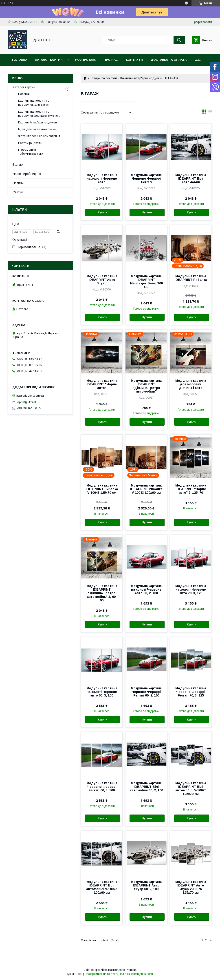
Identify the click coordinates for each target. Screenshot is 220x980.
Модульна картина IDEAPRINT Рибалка (191, 278)
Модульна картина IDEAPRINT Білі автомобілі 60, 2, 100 (146, 787)
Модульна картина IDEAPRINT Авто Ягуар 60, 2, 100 (146, 885)
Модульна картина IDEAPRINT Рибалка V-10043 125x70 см (102, 489)
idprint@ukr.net (26, 402)
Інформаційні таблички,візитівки (31, 152)
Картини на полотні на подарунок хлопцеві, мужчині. (39, 114)
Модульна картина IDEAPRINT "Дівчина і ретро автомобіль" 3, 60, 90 (102, 593)
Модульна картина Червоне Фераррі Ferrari (146, 179)
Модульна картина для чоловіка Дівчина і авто (191, 384)
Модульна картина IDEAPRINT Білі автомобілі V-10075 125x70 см (191, 788)
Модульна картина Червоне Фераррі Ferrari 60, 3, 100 (102, 787)
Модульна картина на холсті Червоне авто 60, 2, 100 (146, 589)
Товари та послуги (103, 78)
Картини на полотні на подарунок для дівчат (34, 103)
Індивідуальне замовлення (37, 129)
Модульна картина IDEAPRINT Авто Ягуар (102, 280)
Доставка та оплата (169, 60)
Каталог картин (49, 60)
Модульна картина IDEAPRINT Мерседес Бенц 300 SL (146, 281)
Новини (18, 183)
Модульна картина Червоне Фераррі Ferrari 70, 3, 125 (191, 692)
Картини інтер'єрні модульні (141, 78)
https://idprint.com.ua (30, 396)
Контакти (134, 60)
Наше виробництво (27, 174)
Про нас (111, 60)
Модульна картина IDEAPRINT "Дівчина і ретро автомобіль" (146, 386)
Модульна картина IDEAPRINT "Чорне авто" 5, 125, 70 (191, 489)
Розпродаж (85, 60)
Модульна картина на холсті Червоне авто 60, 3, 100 (102, 692)
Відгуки (18, 165)
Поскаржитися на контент (101, 974)
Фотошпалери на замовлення (39, 136)
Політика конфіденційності (136, 974)
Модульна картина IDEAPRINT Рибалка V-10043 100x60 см (146, 489)
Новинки (24, 94)
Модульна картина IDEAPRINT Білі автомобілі (191, 179)
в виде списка (210, 113)
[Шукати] (179, 40)
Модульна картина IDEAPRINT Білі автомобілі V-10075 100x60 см (102, 887)
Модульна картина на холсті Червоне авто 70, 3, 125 (191, 589)
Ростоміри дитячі (30, 143)
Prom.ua (131, 970)
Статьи (18, 192)
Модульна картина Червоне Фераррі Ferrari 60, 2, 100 (146, 692)
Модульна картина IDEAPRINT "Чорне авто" (102, 384)
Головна (20, 60)
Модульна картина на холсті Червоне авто (102, 179)
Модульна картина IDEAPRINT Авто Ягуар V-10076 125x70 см (191, 887)
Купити (103, 212)
